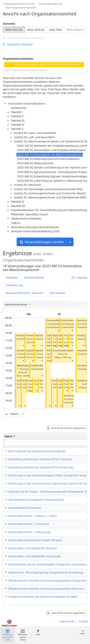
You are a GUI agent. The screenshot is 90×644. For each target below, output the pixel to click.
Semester (9, 24)
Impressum (67, 621)
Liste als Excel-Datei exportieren (66, 428)
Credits (84, 621)
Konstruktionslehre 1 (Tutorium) (29, 524)
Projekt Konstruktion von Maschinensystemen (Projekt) (43, 597)
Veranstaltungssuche (50, 4)
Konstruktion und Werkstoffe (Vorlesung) (34, 556)
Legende (79, 278)
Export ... (14, 414)
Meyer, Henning (63, 357)
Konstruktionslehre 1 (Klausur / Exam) (33, 516)
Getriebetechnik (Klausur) (25, 508)
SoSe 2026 (56, 30)
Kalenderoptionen (17, 304)
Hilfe (38, 633)
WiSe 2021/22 (14, 30)
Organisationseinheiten (18, 59)
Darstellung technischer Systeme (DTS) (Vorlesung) (41, 467)
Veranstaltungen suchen (42, 242)
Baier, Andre (23, 376)
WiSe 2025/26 (36, 30)
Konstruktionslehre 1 (43, 366)
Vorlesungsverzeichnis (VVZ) (19, 4)
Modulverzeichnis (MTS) (23, 635)
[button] (23, 346)
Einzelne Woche (34, 278)
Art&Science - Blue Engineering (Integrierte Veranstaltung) (46, 572)
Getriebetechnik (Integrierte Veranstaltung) (36, 500)
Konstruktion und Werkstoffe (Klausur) (33, 548)
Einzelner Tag (14, 285)
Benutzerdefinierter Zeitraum (25, 293)
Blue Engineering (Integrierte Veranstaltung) (37, 451)
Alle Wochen (58, 293)
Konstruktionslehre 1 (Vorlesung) (29, 532)
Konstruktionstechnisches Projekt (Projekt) (35, 540)
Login (82, 632)
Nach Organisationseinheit (21, 8)
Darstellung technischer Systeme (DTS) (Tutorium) (40, 459)
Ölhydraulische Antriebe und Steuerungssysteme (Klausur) (46, 589)
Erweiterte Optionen (18, 44)
